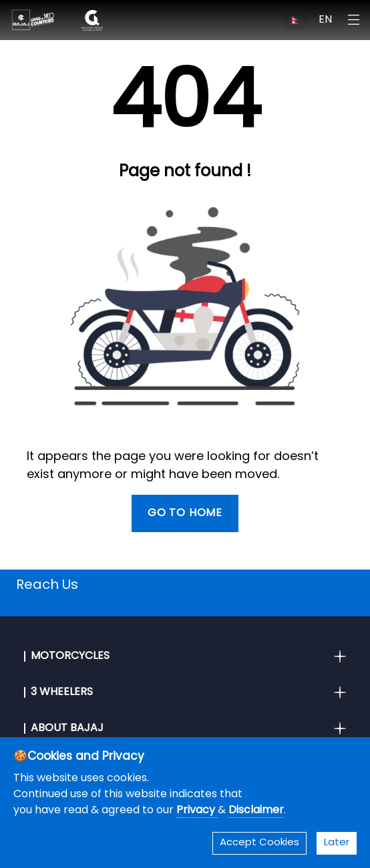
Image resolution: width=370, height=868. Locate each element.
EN (325, 20)
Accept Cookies (259, 843)
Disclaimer (256, 811)
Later (337, 843)
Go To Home (185, 513)
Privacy (197, 811)
